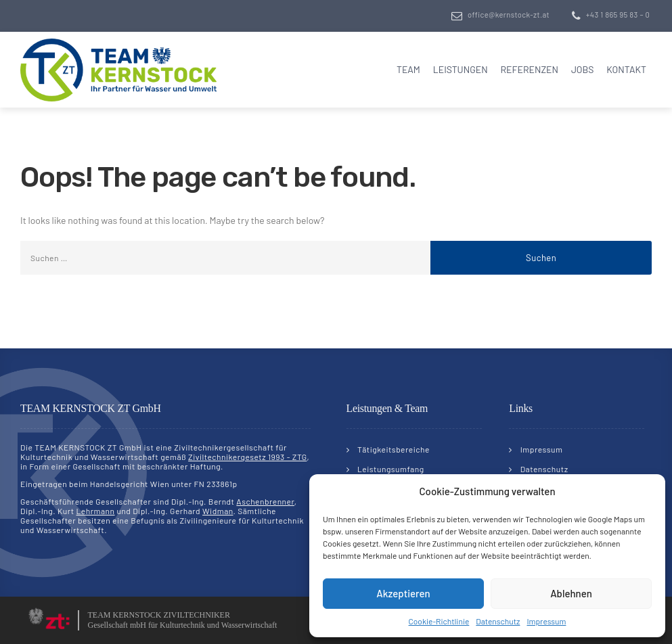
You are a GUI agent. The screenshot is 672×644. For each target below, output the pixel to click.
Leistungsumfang (391, 469)
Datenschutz (498, 621)
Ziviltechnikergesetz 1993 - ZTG (247, 457)
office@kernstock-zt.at (509, 15)
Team (408, 69)
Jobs (583, 69)
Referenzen (529, 69)
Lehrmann (95, 511)
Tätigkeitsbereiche (394, 449)
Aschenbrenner (265, 501)
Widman (218, 511)
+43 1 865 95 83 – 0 (618, 15)
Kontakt (626, 69)
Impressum (546, 621)
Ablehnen (571, 593)
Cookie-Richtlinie (439, 621)
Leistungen (461, 69)
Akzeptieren (403, 593)
